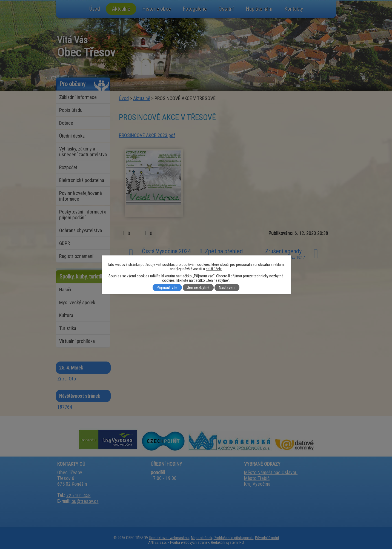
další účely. (214, 269)
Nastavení (227, 288)
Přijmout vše (167, 288)
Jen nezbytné (198, 288)
